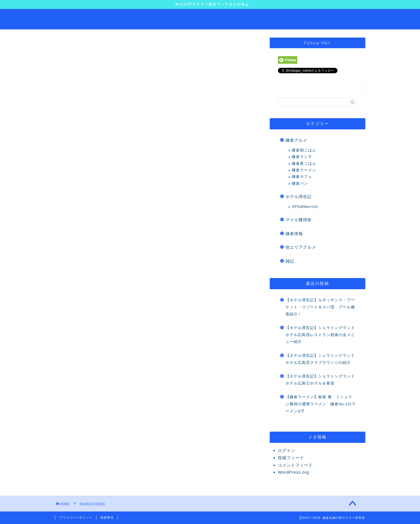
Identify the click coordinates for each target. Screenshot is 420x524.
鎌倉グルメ (296, 140)
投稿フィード (291, 458)
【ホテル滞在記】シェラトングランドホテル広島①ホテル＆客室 (320, 380)
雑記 (290, 261)
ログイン (287, 450)
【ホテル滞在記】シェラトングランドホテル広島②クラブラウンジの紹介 (320, 359)
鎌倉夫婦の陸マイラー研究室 (210, 19)
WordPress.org (293, 472)
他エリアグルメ (301, 247)
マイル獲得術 (299, 220)
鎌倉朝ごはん (304, 150)
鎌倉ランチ (302, 157)
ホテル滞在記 (299, 196)
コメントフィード (295, 465)
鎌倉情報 (294, 234)
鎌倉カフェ (302, 177)
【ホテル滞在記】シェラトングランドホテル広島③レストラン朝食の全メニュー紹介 (320, 335)
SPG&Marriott (305, 207)
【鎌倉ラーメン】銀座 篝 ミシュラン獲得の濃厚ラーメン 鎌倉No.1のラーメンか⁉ (321, 404)
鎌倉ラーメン (304, 170)
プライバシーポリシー (76, 517)
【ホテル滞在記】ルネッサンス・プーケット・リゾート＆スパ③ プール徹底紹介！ (320, 307)
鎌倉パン (300, 183)
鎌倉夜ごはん (304, 164)
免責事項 (107, 517)
